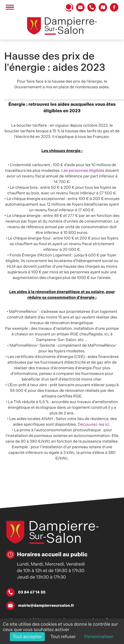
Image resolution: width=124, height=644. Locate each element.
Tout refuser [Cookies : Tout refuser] (63, 637)
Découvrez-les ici (94, 425)
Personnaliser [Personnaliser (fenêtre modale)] (99, 637)
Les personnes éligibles (83, 171)
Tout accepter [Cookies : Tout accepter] (27, 637)
